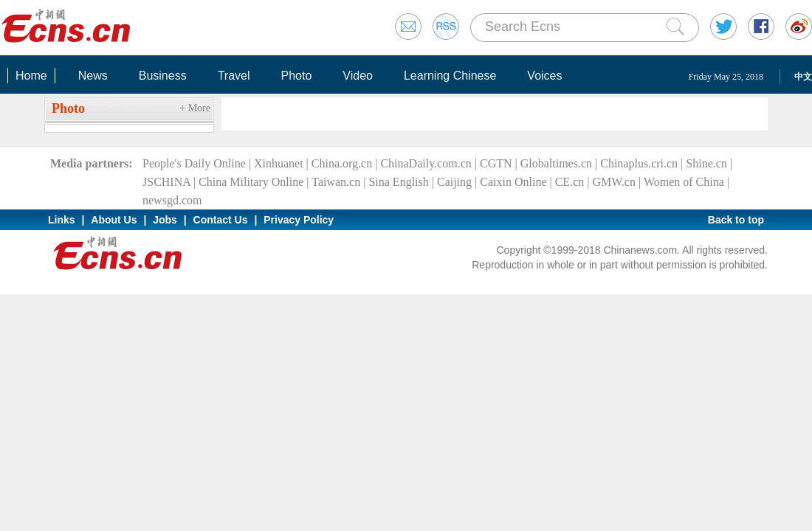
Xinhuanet (279, 163)
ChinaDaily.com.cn (426, 163)
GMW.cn (614, 182)
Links (62, 220)
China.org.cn (342, 163)
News (93, 76)
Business (163, 76)
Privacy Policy (299, 220)
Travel (234, 76)
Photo (296, 76)
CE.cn (570, 182)
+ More (195, 108)
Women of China (684, 182)
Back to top (736, 220)
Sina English (398, 182)
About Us (114, 220)
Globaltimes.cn (556, 163)
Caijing (454, 182)
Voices (544, 76)
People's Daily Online (194, 163)
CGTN (496, 163)
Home (31, 76)
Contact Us (221, 220)
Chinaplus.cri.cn (639, 163)
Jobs (165, 220)
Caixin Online (513, 182)
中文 (803, 77)
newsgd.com (172, 200)
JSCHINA (166, 182)
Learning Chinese (450, 76)
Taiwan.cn (336, 182)
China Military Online (251, 182)
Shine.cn (706, 163)
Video (358, 76)
